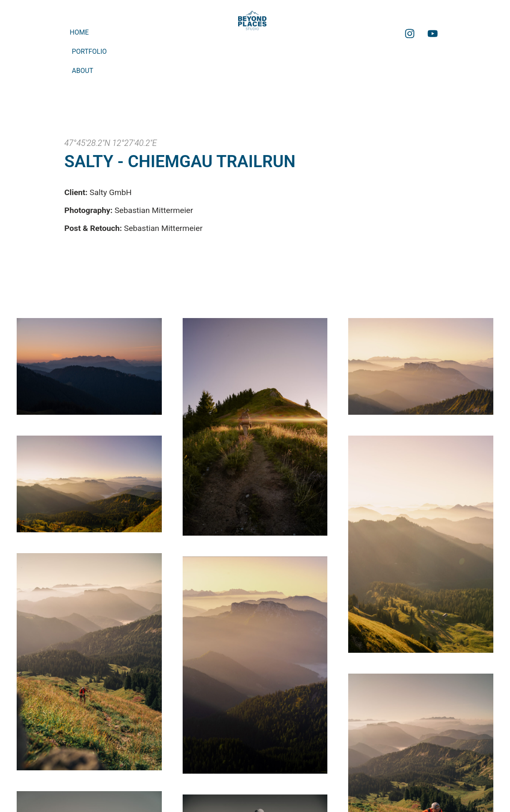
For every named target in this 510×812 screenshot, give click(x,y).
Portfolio (89, 51)
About (82, 71)
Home (79, 32)
